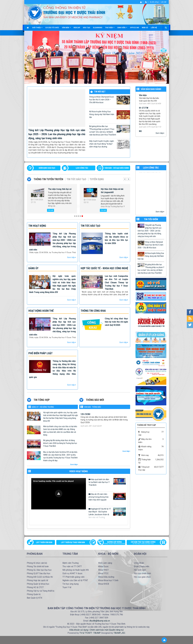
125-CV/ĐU (85, 419)
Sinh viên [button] (122, 29)
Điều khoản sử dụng (79, 630)
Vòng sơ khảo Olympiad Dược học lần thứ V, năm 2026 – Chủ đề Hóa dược (110, 100)
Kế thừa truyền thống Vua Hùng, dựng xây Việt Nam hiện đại (110, 115)
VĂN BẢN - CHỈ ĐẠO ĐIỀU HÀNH (117, 168)
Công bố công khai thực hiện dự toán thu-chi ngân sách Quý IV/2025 (116, 322)
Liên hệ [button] (154, 28)
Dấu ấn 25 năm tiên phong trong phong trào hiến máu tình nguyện (107, 497)
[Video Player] (59, 494)
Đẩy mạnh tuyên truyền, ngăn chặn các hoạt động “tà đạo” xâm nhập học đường (110, 144)
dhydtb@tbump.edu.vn (100, 621)
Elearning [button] (98, 28)
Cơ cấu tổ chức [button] (52, 28)
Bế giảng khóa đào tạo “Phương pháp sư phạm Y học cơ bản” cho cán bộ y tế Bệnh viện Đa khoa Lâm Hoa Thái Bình (110, 130)
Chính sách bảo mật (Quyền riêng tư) (107, 630)
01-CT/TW (144, 111)
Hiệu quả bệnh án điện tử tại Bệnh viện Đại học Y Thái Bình (107, 482)
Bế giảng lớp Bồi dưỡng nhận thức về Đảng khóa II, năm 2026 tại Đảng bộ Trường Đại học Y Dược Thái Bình (60, 443)
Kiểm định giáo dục (47, 168)
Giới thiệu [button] (37, 29)
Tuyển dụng (97, 179)
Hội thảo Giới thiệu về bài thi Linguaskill (112, 191)
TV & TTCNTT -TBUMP (90, 633)
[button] (59, 494)
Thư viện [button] (110, 29)
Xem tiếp (160, 133)
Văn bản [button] (66, 29)
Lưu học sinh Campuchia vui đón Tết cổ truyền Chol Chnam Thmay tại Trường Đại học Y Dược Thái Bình (116, 283)
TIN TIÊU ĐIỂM (151, 219)
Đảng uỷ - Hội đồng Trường (43, 407)
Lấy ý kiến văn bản (44, 542)
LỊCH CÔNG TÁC (82, 168)
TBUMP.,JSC (119, 633)
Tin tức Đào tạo (76, 179)
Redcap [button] (77, 28)
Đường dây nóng (113, 543)
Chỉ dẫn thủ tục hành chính (145, 543)
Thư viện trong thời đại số (60, 189)
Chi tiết (51, 210)
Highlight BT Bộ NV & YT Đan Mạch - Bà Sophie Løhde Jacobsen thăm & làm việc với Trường (107, 513)
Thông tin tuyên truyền (48, 179)
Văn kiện (143, 98)
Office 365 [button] (134, 28)
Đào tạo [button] (87, 28)
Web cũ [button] (145, 28)
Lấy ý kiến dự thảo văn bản (73, 542)
